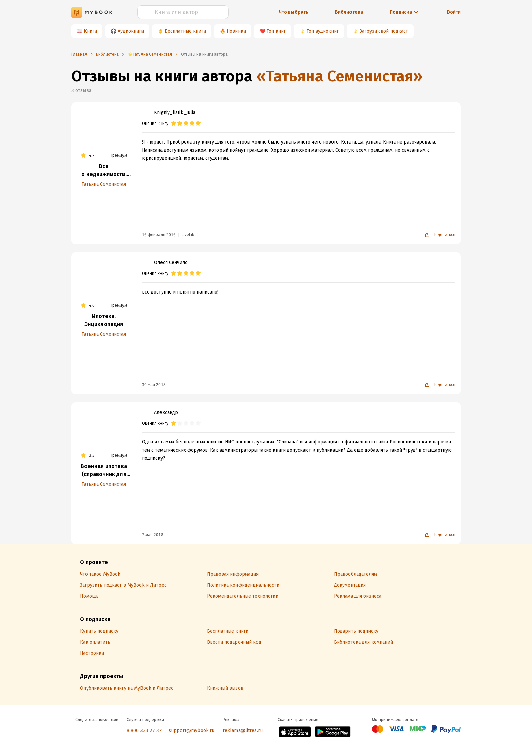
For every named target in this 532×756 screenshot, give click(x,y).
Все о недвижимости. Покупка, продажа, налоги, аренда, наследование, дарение (104, 171)
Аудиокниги (131, 31)
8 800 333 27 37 (144, 730)
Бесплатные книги (185, 31)
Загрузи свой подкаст (384, 31)
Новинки (236, 31)
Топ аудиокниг (323, 31)
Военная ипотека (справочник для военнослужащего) (104, 471)
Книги (90, 31)
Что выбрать (293, 12)
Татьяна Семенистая (104, 184)
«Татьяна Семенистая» (339, 76)
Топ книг (276, 31)
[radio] (174, 124)
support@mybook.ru (192, 730)
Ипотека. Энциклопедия (104, 320)
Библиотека (349, 12)
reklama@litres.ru (243, 730)
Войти (454, 12)
